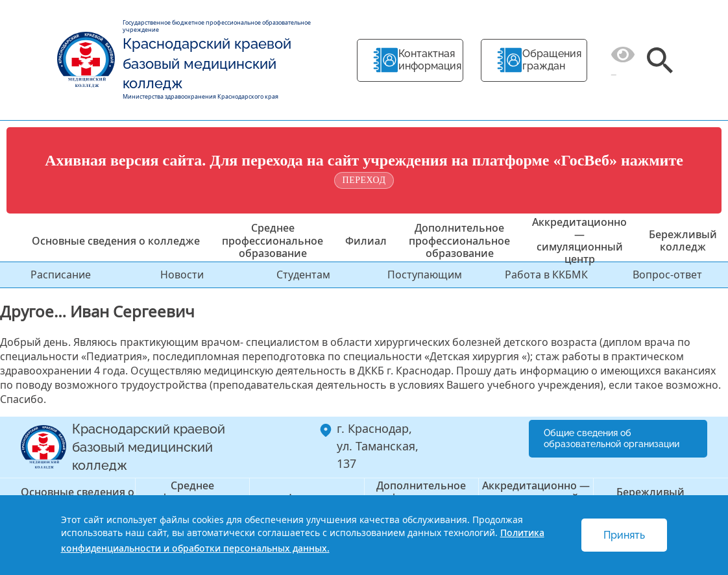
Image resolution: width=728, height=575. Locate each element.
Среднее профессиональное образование (273, 240)
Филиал (366, 241)
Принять (624, 535)
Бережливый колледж (683, 240)
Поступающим (425, 275)
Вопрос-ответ (667, 275)
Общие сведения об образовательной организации (612, 438)
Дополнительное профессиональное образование (459, 240)
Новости (182, 275)
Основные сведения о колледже (116, 241)
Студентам (303, 275)
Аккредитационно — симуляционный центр (579, 241)
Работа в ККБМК (546, 275)
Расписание (61, 275)
